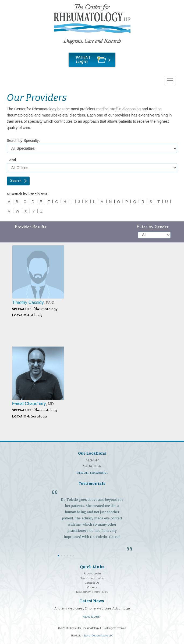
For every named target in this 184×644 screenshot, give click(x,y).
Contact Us (92, 583)
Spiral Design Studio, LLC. (99, 636)
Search (16, 181)
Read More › (92, 617)
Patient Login (92, 573)
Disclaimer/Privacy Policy (92, 592)
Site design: (77, 636)
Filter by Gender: (153, 227)
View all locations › (92, 473)
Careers (92, 587)
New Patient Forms (92, 578)
